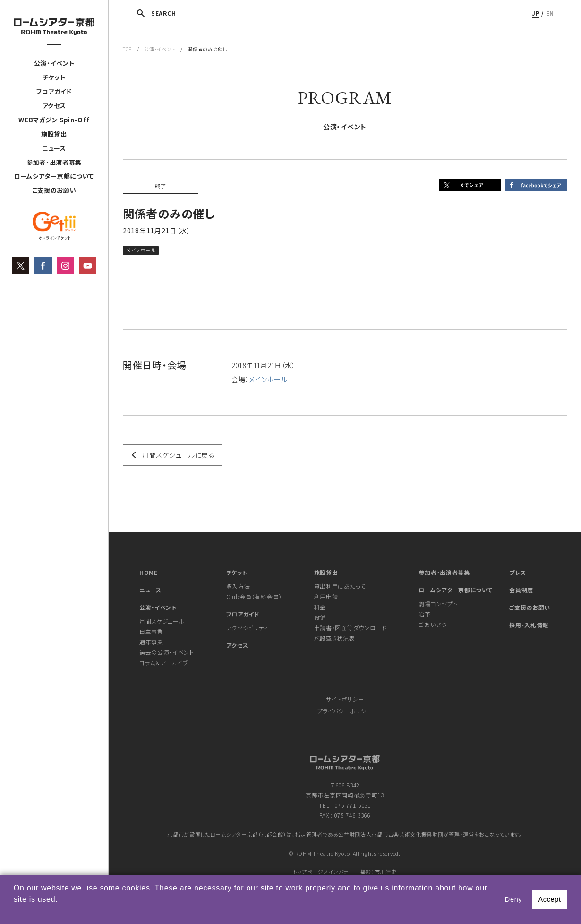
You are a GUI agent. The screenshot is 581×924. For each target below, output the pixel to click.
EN (550, 13)
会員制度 (521, 590)
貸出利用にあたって (340, 586)
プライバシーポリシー (345, 711)
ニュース (54, 148)
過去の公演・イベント (167, 652)
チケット (54, 78)
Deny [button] (513, 899)
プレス (517, 572)
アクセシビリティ (248, 628)
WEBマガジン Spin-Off (54, 120)
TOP (127, 49)
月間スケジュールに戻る (179, 455)
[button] (15, 912)
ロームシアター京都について (54, 176)
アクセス (54, 106)
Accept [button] (549, 899)
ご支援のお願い (54, 191)
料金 (320, 607)
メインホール (268, 379)
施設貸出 (54, 134)
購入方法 (238, 586)
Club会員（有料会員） (254, 596)
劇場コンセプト (438, 603)
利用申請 (326, 596)
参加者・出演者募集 (54, 162)
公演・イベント (54, 64)
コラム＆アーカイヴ (164, 663)
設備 (320, 617)
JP (536, 13)
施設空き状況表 (335, 638)
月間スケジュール (162, 621)
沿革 (424, 614)
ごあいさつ (433, 624)
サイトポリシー (345, 699)
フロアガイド (54, 92)
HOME (149, 572)
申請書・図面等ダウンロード (350, 628)
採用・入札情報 (529, 625)
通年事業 (151, 642)
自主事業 (151, 631)
